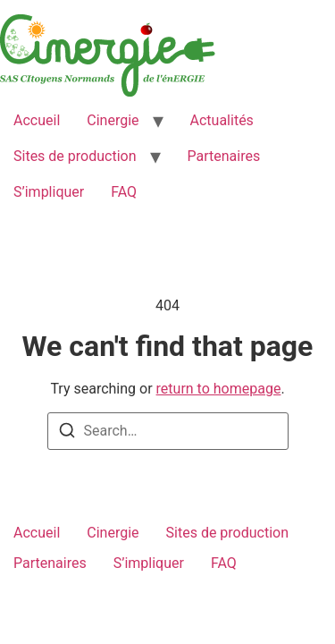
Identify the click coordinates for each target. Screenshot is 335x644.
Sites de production (75, 156)
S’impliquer (49, 192)
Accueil (37, 120)
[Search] (67, 433)
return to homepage (219, 389)
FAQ (124, 192)
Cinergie (113, 120)
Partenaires (224, 156)
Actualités (222, 120)
